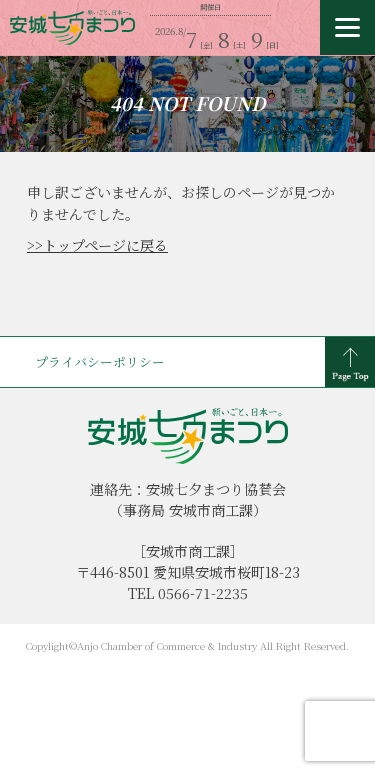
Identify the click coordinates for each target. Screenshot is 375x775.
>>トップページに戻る (97, 245)
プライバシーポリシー (100, 361)
